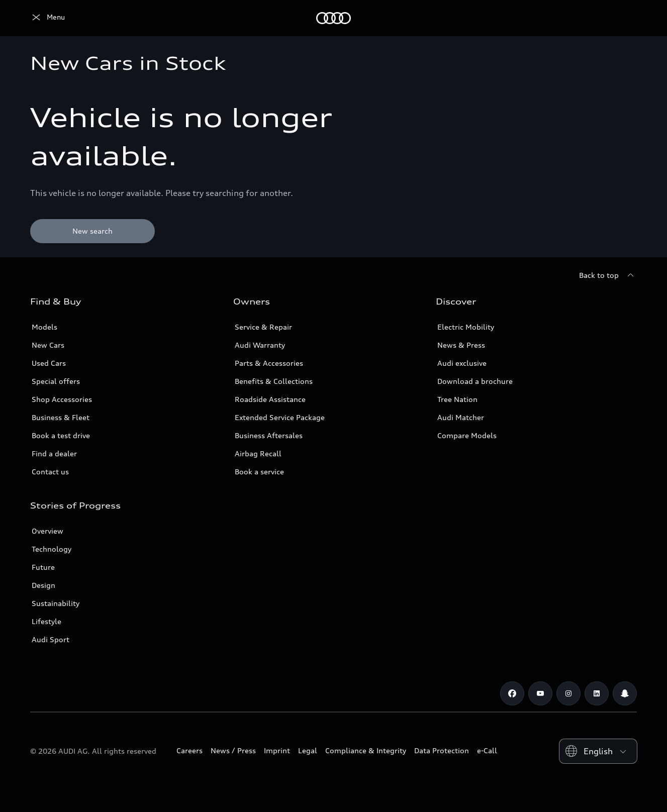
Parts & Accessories (269, 363)
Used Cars (49, 363)
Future (43, 567)
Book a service (259, 472)
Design (43, 585)
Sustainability (56, 603)
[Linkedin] (597, 693)
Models (44, 327)
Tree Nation (457, 399)
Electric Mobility (466, 327)
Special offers (56, 381)
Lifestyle (46, 621)
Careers (189, 750)
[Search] (625, 18)
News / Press (233, 750)
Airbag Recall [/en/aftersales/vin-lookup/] (258, 453)
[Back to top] (608, 275)
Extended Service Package (280, 417)
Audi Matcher (461, 417)
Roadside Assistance (270, 399)
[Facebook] (512, 693)
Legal (308, 750)
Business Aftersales (269, 435)
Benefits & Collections (274, 381)
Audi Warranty (260, 345)
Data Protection (442, 750)
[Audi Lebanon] (47, 18)
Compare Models (467, 435)
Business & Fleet (61, 417)
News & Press (461, 345)
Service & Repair (263, 327)
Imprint (277, 750)
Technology (52, 549)
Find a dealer (54, 453)
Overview (47, 531)
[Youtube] (540, 693)
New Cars (48, 345)
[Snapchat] (625, 693)
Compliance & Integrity (366, 750)
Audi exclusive (462, 363)
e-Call (487, 750)
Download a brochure (475, 381)
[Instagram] (568, 693)
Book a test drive (61, 435)
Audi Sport (51, 639)
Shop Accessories (62, 399)
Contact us (50, 472)
